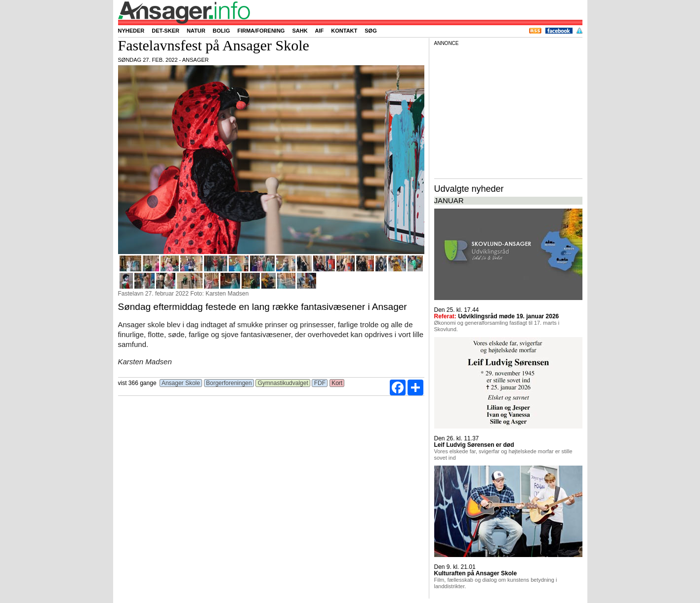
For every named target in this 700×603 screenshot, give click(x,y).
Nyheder (131, 31)
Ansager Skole (181, 383)
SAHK (300, 31)
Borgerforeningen (229, 383)
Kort (337, 383)
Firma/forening (261, 31)
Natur (196, 31)
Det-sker (165, 31)
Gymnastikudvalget (283, 383)
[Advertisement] (508, 111)
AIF (320, 31)
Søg (371, 31)
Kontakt (344, 31)
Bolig (222, 31)
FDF (320, 383)
